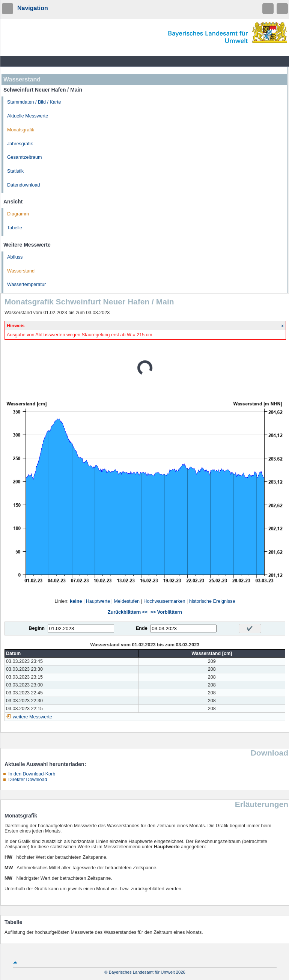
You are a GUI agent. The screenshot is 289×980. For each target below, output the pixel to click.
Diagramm (18, 214)
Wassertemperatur (26, 285)
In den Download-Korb (32, 774)
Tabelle (15, 228)
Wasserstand (21, 271)
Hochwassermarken (164, 601)
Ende (142, 628)
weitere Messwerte (32, 717)
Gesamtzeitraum (24, 157)
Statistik (15, 171)
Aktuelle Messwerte (28, 116)
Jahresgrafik (20, 144)
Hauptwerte (98, 601)
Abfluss (15, 257)
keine (76, 601)
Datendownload (24, 185)
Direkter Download (28, 780)
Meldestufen (127, 601)
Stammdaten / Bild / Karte (34, 102)
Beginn (37, 628)
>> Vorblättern (166, 612)
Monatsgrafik (21, 130)
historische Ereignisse (212, 601)
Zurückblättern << (128, 612)
